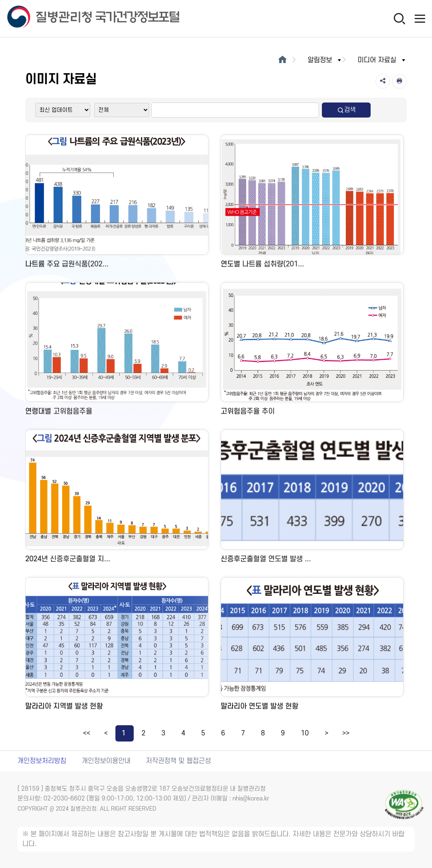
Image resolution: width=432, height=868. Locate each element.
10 (305, 733)
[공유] (383, 81)
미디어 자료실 (382, 60)
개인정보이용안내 (106, 761)
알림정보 (325, 60)
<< (87, 733)
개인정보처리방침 (42, 761)
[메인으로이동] (283, 60)
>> (346, 733)
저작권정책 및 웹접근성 (178, 761)
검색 (346, 110)
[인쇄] (399, 81)
